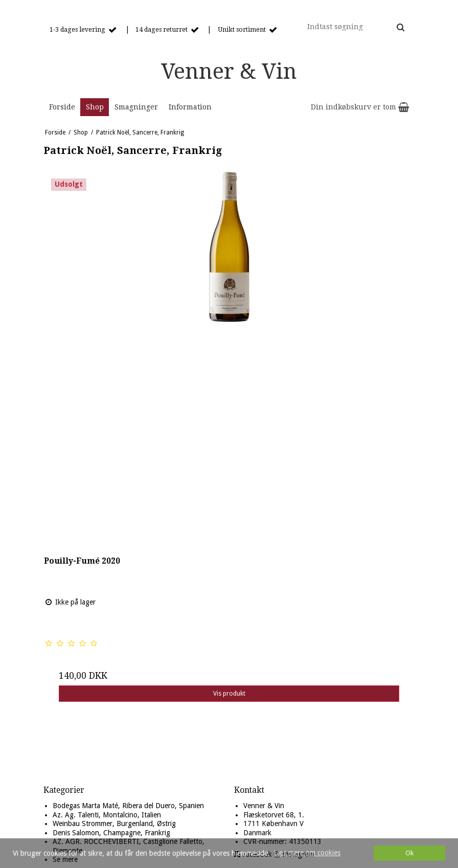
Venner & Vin (229, 71)
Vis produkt (229, 694)
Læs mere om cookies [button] (307, 853)
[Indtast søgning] (355, 27)
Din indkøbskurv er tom (360, 107)
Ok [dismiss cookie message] (409, 853)
